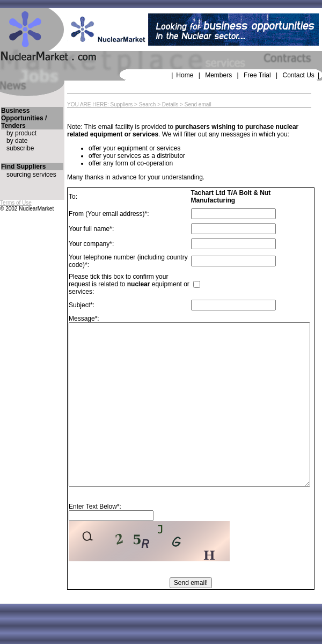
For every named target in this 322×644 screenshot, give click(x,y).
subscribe (20, 148)
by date (17, 141)
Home (185, 75)
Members (218, 75)
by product (21, 133)
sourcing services (31, 175)
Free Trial (257, 75)
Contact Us (299, 75)
